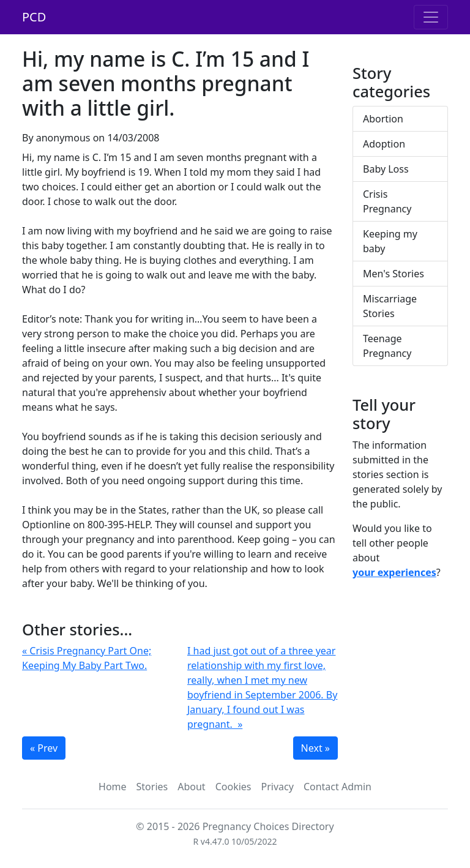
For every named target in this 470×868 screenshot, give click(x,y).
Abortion (383, 119)
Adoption (384, 144)
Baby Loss (386, 169)
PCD (34, 17)
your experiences (394, 572)
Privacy (278, 787)
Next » (315, 748)
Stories (152, 787)
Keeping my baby (390, 241)
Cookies (233, 787)
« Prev (44, 748)
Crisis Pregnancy (387, 201)
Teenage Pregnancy (387, 346)
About (191, 787)
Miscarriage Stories (390, 306)
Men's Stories (394, 274)
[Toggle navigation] (431, 17)
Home (113, 787)
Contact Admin (338, 787)
